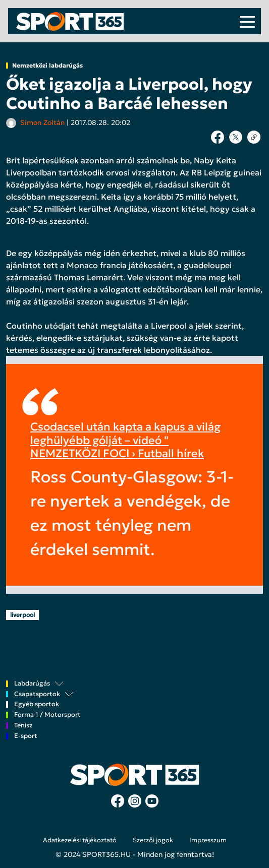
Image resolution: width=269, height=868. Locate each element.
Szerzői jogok (153, 840)
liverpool (22, 615)
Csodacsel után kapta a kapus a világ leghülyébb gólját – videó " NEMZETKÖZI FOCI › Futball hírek (125, 440)
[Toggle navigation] (247, 21)
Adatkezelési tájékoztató (80, 840)
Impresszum (208, 840)
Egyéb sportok (37, 704)
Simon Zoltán (42, 122)
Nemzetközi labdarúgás (47, 66)
